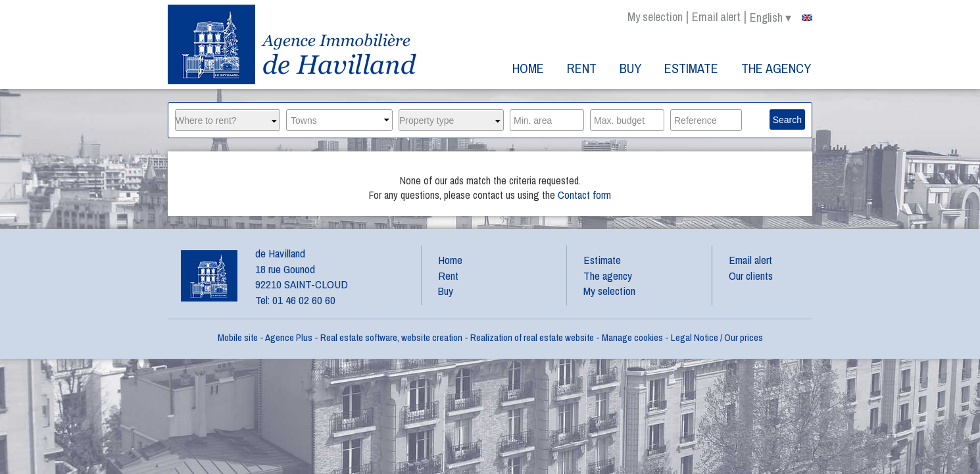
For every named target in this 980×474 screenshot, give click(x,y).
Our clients (751, 276)
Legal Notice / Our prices (717, 337)
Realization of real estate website (532, 337)
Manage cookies (632, 337)
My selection (655, 17)
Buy (630, 68)
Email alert (716, 17)
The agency (776, 68)
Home (528, 68)
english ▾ (781, 18)
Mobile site (238, 337)
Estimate (691, 68)
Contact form (584, 195)
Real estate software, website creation (391, 337)
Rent (582, 68)
